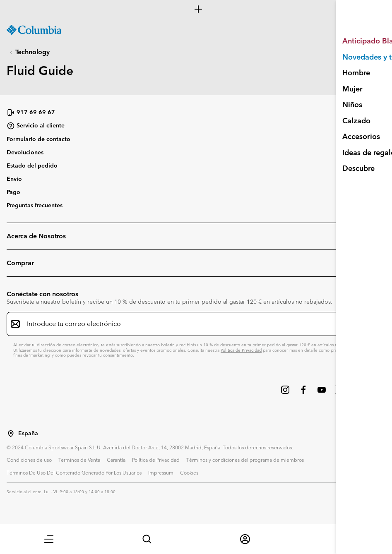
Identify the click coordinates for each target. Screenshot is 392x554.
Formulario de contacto (38, 139)
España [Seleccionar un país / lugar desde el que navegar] (28, 433)
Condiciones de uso (29, 460)
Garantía (116, 460)
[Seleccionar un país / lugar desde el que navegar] (11, 434)
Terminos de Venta (79, 460)
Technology (32, 52)
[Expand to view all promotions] (196, 9)
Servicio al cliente (36, 126)
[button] (49, 539)
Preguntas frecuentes (35, 205)
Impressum (161, 472)
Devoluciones (25, 152)
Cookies (189, 472)
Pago (13, 192)
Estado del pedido (32, 165)
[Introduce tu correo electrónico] (191, 324)
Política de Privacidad (241, 350)
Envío (14, 179)
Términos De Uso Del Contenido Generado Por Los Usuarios (74, 472)
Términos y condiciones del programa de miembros (245, 460)
